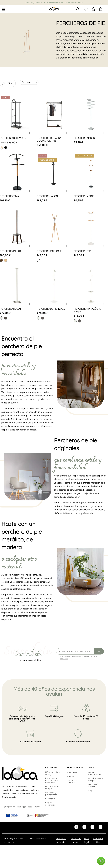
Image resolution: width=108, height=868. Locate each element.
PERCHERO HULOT (11, 309)
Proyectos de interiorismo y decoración (52, 780)
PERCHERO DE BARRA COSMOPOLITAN (49, 139)
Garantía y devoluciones (95, 773)
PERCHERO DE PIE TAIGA (51, 309)
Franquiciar (72, 773)
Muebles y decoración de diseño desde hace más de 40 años (54, 2)
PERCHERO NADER (84, 138)
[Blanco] (38, 260)
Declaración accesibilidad (94, 785)
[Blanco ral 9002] (1, 318)
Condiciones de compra (96, 779)
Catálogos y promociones (51, 794)
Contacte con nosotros (73, 782)
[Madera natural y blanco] (1, 148)
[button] (30, 133)
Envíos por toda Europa (52, 788)
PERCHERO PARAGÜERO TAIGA (88, 310)
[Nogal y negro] (1, 260)
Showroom (50, 799)
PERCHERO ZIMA (9, 196)
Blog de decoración (50, 804)
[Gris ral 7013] (6, 318)
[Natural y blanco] (6, 260)
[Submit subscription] (99, 651)
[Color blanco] (38, 318)
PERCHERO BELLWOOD (13, 138)
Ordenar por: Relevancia (30, 82)
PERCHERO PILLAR (10, 251)
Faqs (91, 790)
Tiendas (71, 776)
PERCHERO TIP (82, 251)
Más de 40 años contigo (52, 773)
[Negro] (6, 148)
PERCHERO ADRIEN (85, 196)
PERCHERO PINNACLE (49, 251)
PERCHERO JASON (47, 196)
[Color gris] (42, 318)
